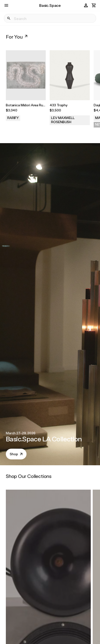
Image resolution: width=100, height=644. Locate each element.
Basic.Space (50, 5)
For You (17, 37)
